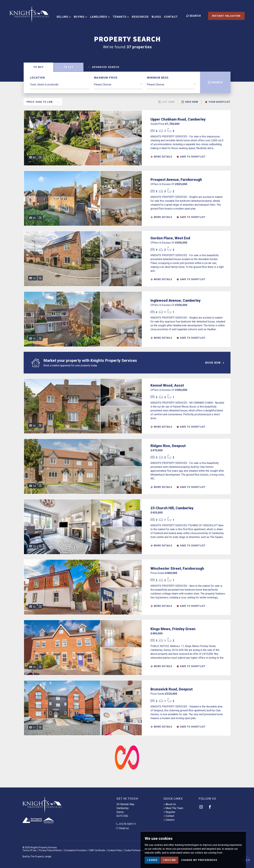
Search (215, 82)
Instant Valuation (226, 16)
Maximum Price (106, 78)
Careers (169, 820)
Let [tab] (68, 67)
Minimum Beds (158, 78)
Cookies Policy (115, 850)
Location (38, 78)
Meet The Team (173, 808)
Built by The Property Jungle (37, 856)
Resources (142, 15)
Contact (173, 15)
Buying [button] (82, 15)
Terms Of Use (30, 850)
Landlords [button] (102, 15)
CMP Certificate (97, 850)
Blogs (158, 15)
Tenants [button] (123, 15)
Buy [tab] (38, 67)
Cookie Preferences (134, 850)
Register (169, 812)
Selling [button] (65, 15)
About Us (170, 804)
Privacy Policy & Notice (50, 850)
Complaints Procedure (75, 850)
